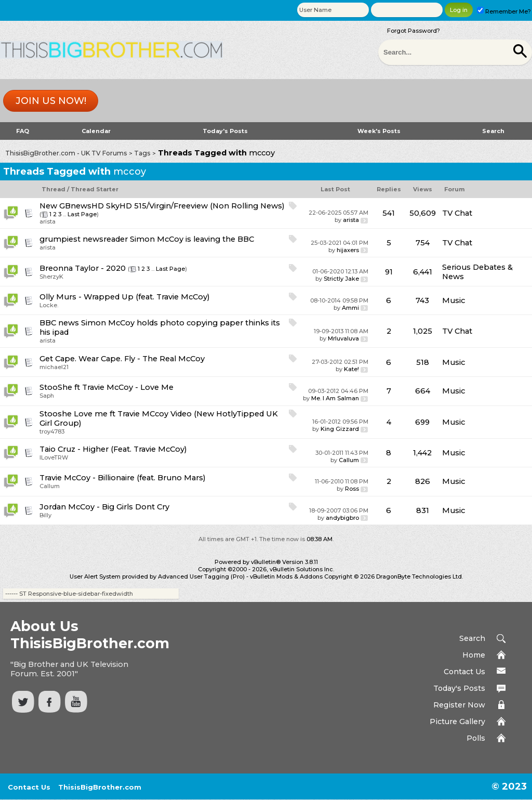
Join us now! (51, 101)
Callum (349, 460)
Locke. (49, 305)
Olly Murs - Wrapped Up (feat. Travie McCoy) (125, 297)
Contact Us (464, 672)
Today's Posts (225, 131)
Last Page (82, 214)
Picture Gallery (457, 722)
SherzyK (51, 277)
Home (474, 655)
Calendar (96, 131)
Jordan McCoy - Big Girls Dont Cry (104, 507)
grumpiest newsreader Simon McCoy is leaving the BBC (147, 239)
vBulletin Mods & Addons (286, 576)
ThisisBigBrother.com (100, 787)
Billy (45, 515)
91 (389, 272)
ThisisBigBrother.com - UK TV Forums (66, 153)
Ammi (350, 308)
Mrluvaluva (343, 338)
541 (389, 213)
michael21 (54, 367)
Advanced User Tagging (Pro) (201, 576)
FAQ (23, 131)
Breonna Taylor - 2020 (83, 268)
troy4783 (52, 431)
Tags (142, 153)
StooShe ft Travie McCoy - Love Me (107, 387)
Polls (476, 738)
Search (493, 131)
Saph (47, 396)
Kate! (351, 369)
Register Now (459, 705)
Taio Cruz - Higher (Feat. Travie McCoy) (113, 449)
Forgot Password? (414, 31)
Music (454, 300)
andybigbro (342, 518)
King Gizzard (340, 429)
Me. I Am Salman (335, 398)
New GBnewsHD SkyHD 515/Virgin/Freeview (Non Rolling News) (162, 206)
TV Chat (457, 213)
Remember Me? (504, 11)
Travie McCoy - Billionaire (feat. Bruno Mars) (123, 478)
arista (48, 221)
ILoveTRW (54, 457)
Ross (352, 489)
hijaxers (348, 250)
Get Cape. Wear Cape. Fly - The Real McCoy (122, 359)
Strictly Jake (341, 279)
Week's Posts (379, 131)
